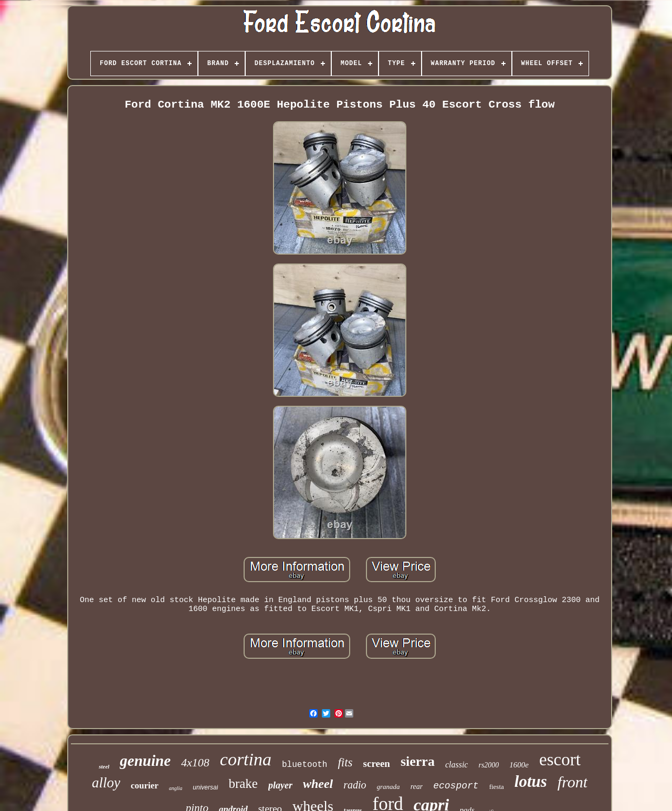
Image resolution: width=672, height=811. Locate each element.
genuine (145, 761)
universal (205, 787)
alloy (106, 783)
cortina (246, 759)
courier (145, 786)
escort (560, 760)
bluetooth (304, 765)
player (280, 785)
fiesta (497, 787)
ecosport (456, 786)
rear (417, 787)
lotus (531, 781)
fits (345, 762)
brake (243, 783)
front (573, 782)
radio (355, 785)
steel (104, 766)
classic (457, 765)
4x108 (195, 762)
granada (388, 787)
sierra (418, 761)
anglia (176, 788)
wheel (318, 784)
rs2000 (489, 765)
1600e (519, 765)
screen (377, 763)
